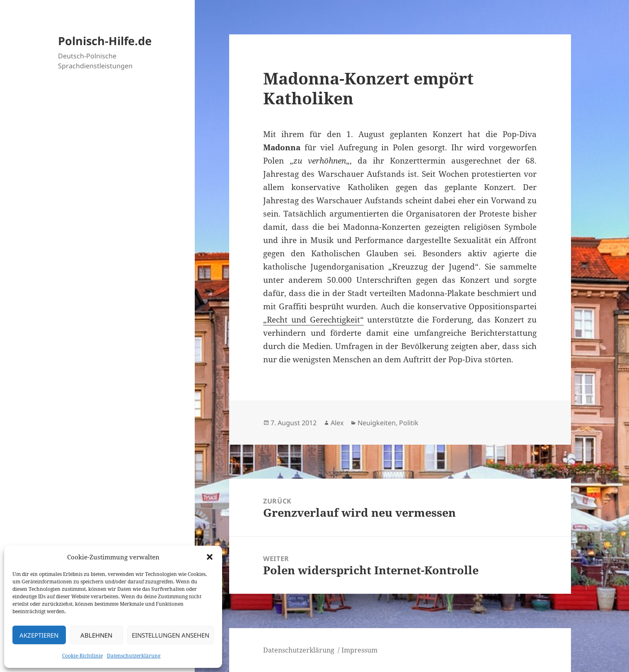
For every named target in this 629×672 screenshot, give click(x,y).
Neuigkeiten (377, 423)
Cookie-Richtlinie (82, 656)
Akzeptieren (39, 635)
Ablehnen (96, 635)
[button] (210, 557)
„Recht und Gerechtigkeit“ (313, 320)
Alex (337, 423)
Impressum (359, 650)
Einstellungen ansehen (171, 635)
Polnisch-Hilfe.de (105, 41)
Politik (409, 423)
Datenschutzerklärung (134, 656)
